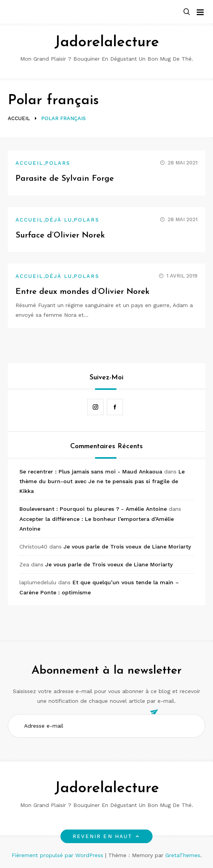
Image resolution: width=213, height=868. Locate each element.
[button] (187, 12)
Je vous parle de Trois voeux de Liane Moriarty (127, 547)
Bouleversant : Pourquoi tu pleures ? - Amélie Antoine (93, 509)
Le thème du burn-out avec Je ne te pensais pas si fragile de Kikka (102, 481)
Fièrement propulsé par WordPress (58, 855)
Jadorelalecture (107, 43)
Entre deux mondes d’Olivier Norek (82, 292)
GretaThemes (183, 855)
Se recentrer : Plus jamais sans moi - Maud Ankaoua (91, 472)
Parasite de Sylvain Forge (65, 179)
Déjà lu (59, 220)
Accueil (29, 163)
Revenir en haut (106, 836)
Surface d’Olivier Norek (60, 235)
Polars (58, 163)
